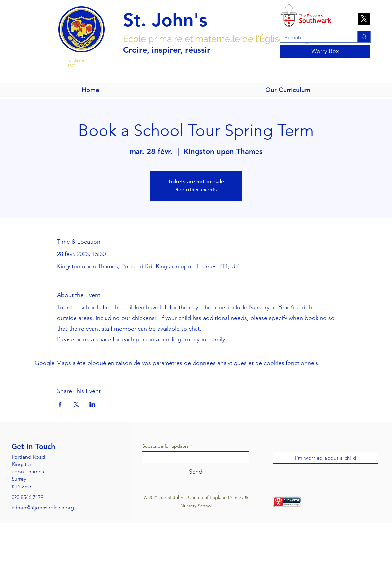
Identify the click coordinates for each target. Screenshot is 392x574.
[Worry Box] (325, 51)
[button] (288, 90)
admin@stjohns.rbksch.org (43, 508)
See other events (196, 190)
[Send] (196, 472)
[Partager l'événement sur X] (76, 404)
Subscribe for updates (166, 446)
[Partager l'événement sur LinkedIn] (92, 404)
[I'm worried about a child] (326, 458)
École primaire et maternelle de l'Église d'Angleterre (230, 39)
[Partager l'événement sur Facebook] (60, 404)
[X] (364, 19)
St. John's (165, 20)
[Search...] (314, 38)
